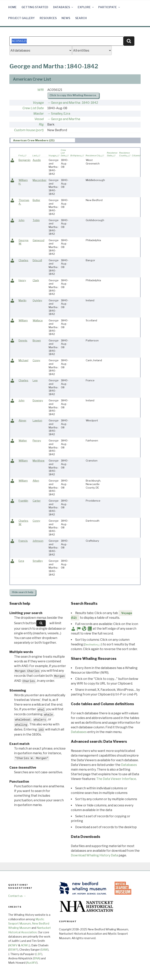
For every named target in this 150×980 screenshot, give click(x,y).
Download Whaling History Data (94, 855)
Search (81, 18)
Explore (86, 7)
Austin (37, 160)
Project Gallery (21, 18)
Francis (23, 541)
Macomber (40, 180)
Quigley (37, 300)
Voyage (38, 103)
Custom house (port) (29, 130)
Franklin (23, 501)
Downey (38, 400)
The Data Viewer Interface (116, 779)
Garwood (38, 240)
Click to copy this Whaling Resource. (73, 95)
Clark (36, 280)
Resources (48, 18)
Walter (23, 440)
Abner (22, 420)
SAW (44, 950)
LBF (39, 954)
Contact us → (17, 896)
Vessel (39, 119)
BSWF (13, 950)
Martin (22, 300)
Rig (41, 124)
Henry (22, 280)
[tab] (43, 140)
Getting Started (35, 7)
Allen (36, 481)
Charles (23, 260)
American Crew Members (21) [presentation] (34, 140)
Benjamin (25, 160)
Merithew (39, 461)
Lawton (37, 420)
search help (23, 592)
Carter (37, 501)
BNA (37, 958)
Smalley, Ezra (61, 114)
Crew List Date (33, 108)
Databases (63, 7)
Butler (36, 200)
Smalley (38, 561)
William (23, 320)
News (66, 18)
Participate (109, 7)
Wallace (38, 320)
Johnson (38, 541)
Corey (36, 360)
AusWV (32, 963)
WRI (41, 90)
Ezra (21, 561)
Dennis (23, 340)
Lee (35, 380)
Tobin (36, 220)
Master (39, 114)
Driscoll (37, 260)
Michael (23, 360)
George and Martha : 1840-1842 (75, 103)
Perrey (37, 440)
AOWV (13, 945)
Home (12, 7)
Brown (37, 340)
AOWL (25, 945)
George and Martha (66, 119)
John (21, 220)
